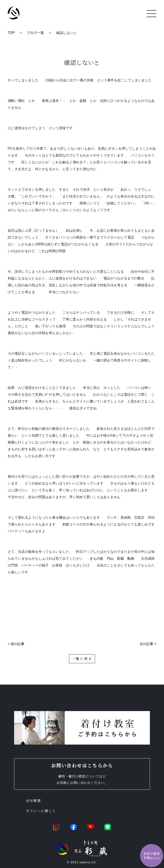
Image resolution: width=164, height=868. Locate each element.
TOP (11, 33)
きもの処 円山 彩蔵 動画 (112, 558)
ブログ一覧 (35, 33)
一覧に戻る (82, 659)
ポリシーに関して (41, 811)
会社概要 (33, 801)
